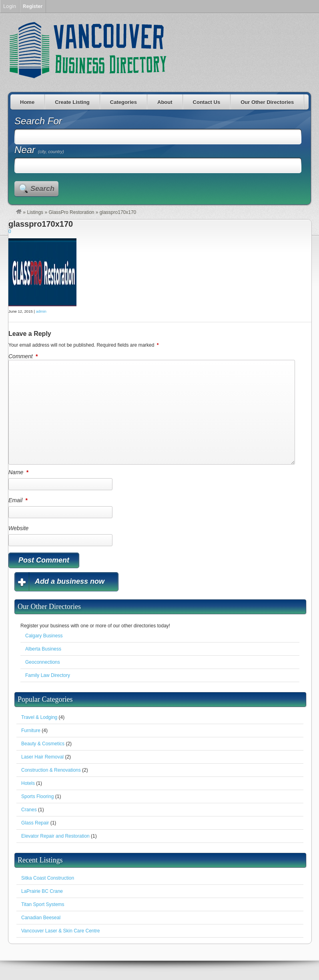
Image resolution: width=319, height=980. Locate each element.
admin (41, 311)
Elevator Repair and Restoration (55, 836)
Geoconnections (43, 662)
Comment (24, 356)
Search (42, 189)
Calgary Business (44, 636)
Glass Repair (35, 823)
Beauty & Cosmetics (43, 744)
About (165, 102)
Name (19, 472)
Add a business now (70, 581)
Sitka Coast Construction (48, 878)
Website (18, 528)
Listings (35, 212)
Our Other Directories (267, 102)
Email (18, 500)
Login (10, 6)
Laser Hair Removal (42, 757)
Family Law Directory (48, 675)
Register (33, 6)
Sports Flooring (37, 796)
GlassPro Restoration (71, 212)
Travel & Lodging (39, 717)
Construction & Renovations (51, 770)
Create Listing (72, 102)
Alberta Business (43, 649)
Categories (123, 102)
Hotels (28, 783)
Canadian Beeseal (41, 918)
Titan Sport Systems (43, 904)
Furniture (31, 731)
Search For (38, 121)
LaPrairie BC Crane (42, 891)
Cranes (29, 810)
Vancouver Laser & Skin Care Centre (61, 931)
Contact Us (207, 102)
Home (27, 102)
